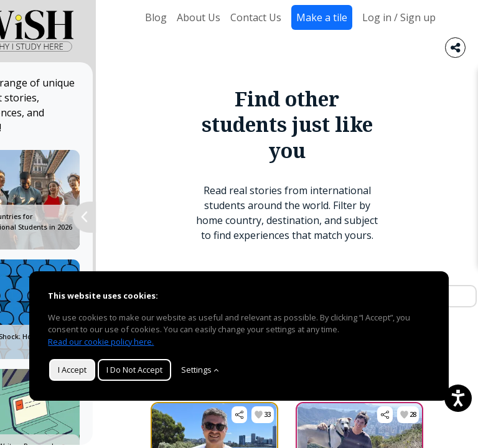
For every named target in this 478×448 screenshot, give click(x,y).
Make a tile (322, 17)
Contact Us (256, 17)
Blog (156, 17)
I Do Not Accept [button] (134, 370)
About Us (199, 17)
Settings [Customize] (200, 370)
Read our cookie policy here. (101, 342)
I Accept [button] (72, 370)
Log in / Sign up (399, 17)
